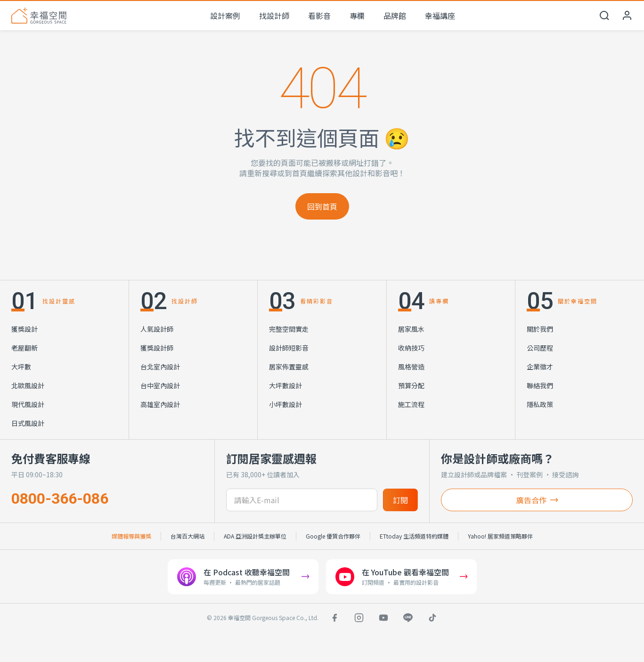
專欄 (357, 16)
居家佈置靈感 (289, 367)
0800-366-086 (60, 499)
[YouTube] (383, 618)
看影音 (319, 16)
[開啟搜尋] (604, 16)
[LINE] (408, 618)
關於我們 (540, 329)
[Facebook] (334, 618)
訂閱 (400, 500)
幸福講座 (440, 16)
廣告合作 (537, 500)
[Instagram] (359, 618)
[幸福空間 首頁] (39, 16)
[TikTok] (432, 618)
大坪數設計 (285, 385)
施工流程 (411, 404)
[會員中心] (627, 16)
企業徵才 (540, 367)
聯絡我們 (540, 385)
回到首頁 (322, 206)
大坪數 (21, 367)
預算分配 (411, 385)
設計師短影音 (289, 348)
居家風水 (411, 329)
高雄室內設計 (160, 404)
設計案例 (225, 16)
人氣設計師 (157, 329)
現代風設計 (28, 404)
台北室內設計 (160, 367)
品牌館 (395, 16)
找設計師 (274, 16)
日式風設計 (28, 423)
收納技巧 (411, 348)
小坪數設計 (285, 404)
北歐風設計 (28, 385)
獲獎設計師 (157, 348)
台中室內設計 (160, 385)
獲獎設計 (24, 329)
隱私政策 (540, 404)
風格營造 (411, 367)
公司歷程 (540, 348)
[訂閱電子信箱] (302, 500)
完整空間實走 (289, 329)
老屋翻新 (24, 348)
